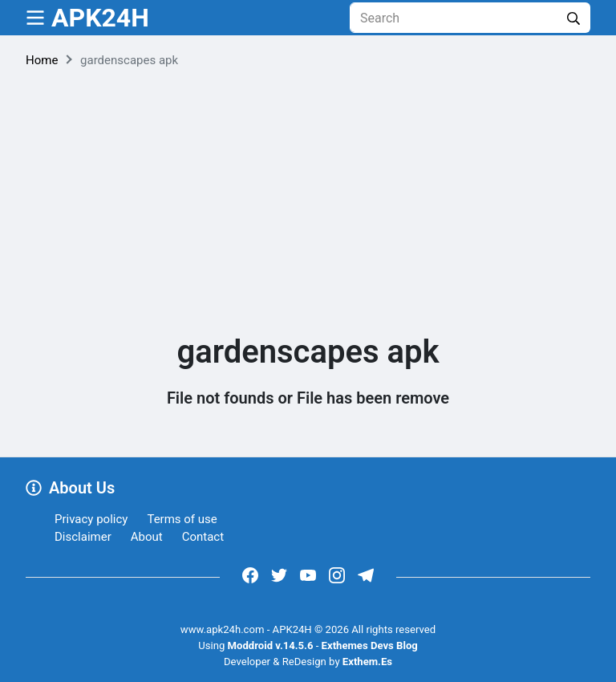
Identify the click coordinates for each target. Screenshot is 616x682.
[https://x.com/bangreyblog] (279, 575)
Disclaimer (83, 537)
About (147, 537)
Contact (203, 537)
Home (42, 60)
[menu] (35, 18)
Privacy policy (91, 519)
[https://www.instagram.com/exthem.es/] (337, 575)
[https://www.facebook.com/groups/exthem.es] (250, 575)
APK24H (100, 18)
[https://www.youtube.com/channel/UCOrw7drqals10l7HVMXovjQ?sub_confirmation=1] (308, 575)
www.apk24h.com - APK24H (246, 629)
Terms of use (182, 519)
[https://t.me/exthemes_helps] (366, 575)
